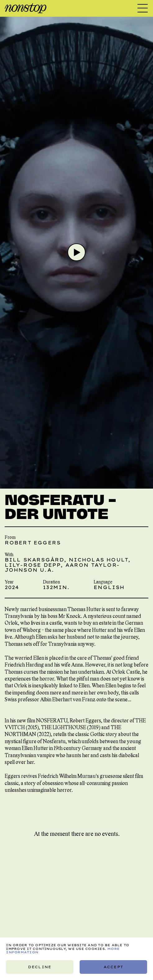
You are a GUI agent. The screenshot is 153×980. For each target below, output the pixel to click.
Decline (40, 967)
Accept (113, 967)
